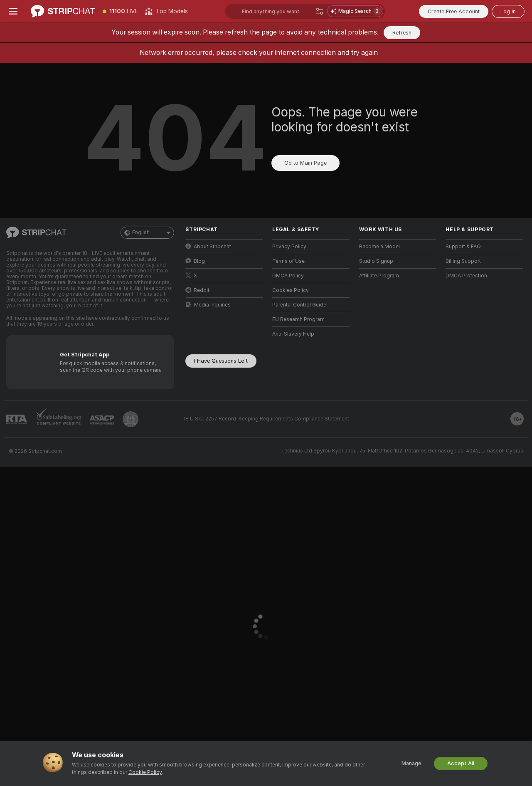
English (147, 233)
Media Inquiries (208, 305)
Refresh (402, 33)
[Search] (320, 11)
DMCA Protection (466, 276)
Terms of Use (288, 261)
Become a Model (379, 247)
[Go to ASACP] (102, 420)
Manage (411, 763)
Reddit (197, 290)
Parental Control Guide (299, 305)
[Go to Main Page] (63, 11)
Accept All (461, 763)
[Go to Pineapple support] (131, 419)
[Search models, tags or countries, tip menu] (305, 11)
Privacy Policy (289, 247)
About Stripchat (208, 246)
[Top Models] (166, 11)
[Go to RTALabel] (17, 419)
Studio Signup (376, 261)
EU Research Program (298, 319)
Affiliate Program (379, 276)
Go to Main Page (305, 163)
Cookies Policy (291, 290)
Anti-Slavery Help (293, 334)
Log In (508, 11)
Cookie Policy (145, 772)
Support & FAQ (463, 247)
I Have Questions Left (221, 361)
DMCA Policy (288, 276)
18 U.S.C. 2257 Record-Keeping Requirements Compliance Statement (266, 419)
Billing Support (463, 261)
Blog (195, 261)
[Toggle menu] (13, 11)
